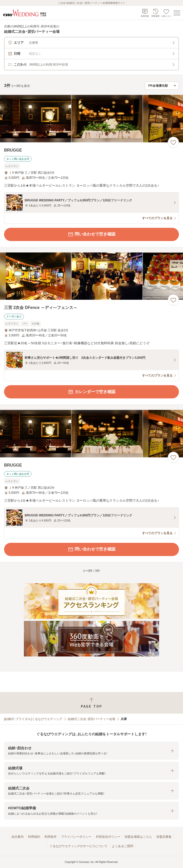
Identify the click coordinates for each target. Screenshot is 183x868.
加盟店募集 (164, 837)
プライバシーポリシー (76, 837)
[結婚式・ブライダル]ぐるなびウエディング (33, 719)
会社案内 (18, 837)
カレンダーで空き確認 (91, 392)
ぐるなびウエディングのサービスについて (79, 846)
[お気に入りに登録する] (173, 142)
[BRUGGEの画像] (91, 119)
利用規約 (34, 837)
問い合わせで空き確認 (91, 234)
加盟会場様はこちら (138, 837)
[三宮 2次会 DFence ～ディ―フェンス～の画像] (91, 276)
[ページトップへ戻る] (91, 703)
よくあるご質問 (123, 846)
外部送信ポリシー (108, 837)
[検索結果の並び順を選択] (162, 86)
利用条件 (51, 837)
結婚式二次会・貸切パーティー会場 (91, 719)
